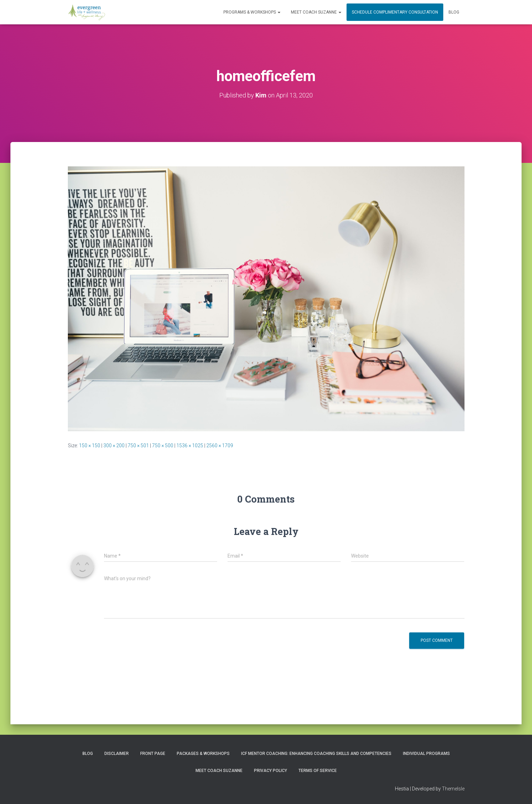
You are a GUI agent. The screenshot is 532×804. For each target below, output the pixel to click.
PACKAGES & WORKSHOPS (203, 754)
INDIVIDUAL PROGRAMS (426, 754)
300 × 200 (114, 446)
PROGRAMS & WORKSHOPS (252, 12)
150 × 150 (90, 446)
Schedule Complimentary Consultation (395, 12)
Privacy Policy (271, 771)
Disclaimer (117, 754)
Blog (454, 12)
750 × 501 (138, 446)
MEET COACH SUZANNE (316, 12)
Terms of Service (318, 771)
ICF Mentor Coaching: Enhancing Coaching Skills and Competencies (316, 754)
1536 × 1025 (190, 446)
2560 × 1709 (220, 446)
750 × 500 (163, 446)
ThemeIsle (453, 789)
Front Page (153, 754)
